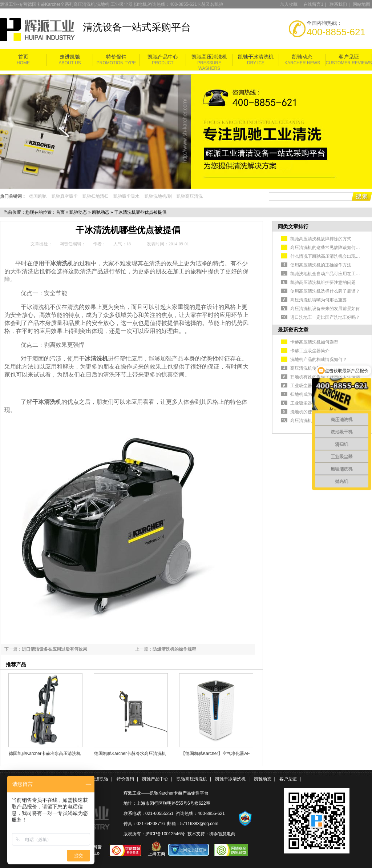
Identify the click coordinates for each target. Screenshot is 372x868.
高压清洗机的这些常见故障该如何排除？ (329, 248)
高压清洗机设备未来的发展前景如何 (325, 309)
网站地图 (361, 4)
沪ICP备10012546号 (165, 834)
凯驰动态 (302, 57)
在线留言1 (313, 4)
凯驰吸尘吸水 (126, 196)
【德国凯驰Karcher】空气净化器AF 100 (215, 754)
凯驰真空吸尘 (65, 196)
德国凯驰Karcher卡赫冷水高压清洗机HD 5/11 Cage (130, 754)
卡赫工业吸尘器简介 (310, 351)
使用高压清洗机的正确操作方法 (321, 265)
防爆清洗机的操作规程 (174, 649)
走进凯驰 (70, 57)
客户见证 (349, 57)
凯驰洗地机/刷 (158, 196)
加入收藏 (289, 4)
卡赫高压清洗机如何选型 (314, 342)
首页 (23, 57)
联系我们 (338, 4)
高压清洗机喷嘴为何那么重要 (319, 300)
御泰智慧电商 (222, 834)
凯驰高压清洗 (190, 196)
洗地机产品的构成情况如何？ (319, 359)
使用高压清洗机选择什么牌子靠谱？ (325, 291)
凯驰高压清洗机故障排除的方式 (321, 239)
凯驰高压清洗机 (209, 57)
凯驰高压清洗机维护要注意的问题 (323, 282)
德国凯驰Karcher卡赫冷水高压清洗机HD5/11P (45, 754)
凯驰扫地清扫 (96, 196)
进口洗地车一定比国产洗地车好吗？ (325, 317)
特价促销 (116, 57)
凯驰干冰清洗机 (256, 57)
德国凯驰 (38, 196)
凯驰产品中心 (163, 57)
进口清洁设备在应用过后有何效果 (54, 649)
